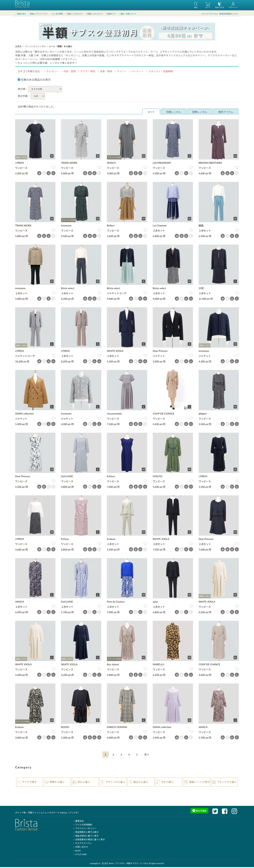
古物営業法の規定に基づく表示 (89, 840)
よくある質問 (56, 14)
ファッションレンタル (35, 47)
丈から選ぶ (167, 783)
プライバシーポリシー (84, 829)
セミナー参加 (86, 72)
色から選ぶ (84, 783)
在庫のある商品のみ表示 (34, 81)
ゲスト (212, 14)
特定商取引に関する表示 (85, 833)
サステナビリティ (82, 844)
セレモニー (51, 72)
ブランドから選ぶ (227, 783)
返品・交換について (127, 14)
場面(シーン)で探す (199, 783)
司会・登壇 (68, 72)
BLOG (77, 851)
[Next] (147, 755)
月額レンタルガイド (74, 14)
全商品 (18, 47)
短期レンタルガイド (94, 14)
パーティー (136, 72)
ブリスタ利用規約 (82, 826)
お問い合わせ (80, 848)
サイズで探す (29, 783)
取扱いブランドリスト (38, 14)
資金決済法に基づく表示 (85, 837)
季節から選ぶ (57, 783)
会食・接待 (104, 72)
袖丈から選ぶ (141, 783)
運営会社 (78, 822)
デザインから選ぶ (115, 783)
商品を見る (20, 14)
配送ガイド (111, 14)
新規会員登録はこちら (229, 14)
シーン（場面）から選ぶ (61, 47)
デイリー (120, 72)
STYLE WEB (80, 855)
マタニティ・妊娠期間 (159, 72)
